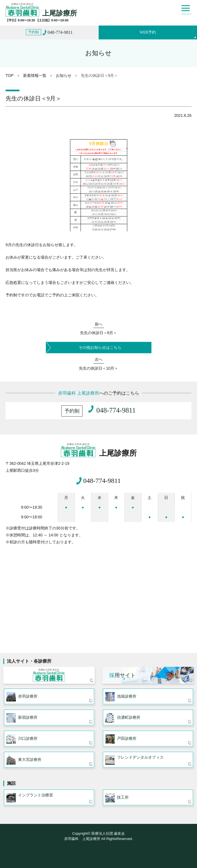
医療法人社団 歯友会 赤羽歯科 (49, 675)
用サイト (122, 675)
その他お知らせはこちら (100, 348)
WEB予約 (148, 32)
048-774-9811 (102, 481)
